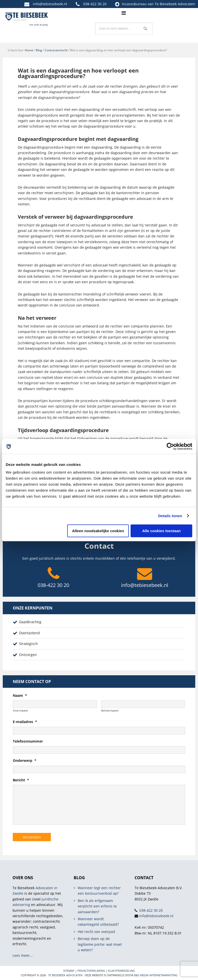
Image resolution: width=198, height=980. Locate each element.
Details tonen (170, 516)
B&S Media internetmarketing (156, 975)
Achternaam (110, 710)
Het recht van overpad (96, 932)
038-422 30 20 (95, 4)
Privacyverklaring (91, 971)
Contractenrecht (56, 50)
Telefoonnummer (28, 741)
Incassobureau (134, 4)
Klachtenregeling (121, 971)
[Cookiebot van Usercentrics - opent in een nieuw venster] (170, 446)
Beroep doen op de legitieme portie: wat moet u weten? (100, 944)
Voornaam (20, 710)
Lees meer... (23, 955)
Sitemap (69, 971)
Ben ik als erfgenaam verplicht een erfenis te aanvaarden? (97, 906)
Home (29, 50)
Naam (20, 696)
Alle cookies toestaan (162, 531)
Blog (39, 50)
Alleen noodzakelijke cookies (98, 531)
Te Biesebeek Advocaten (65, 975)
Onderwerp (25, 761)
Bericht (21, 780)
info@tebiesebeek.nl (50, 4)
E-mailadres (25, 722)
